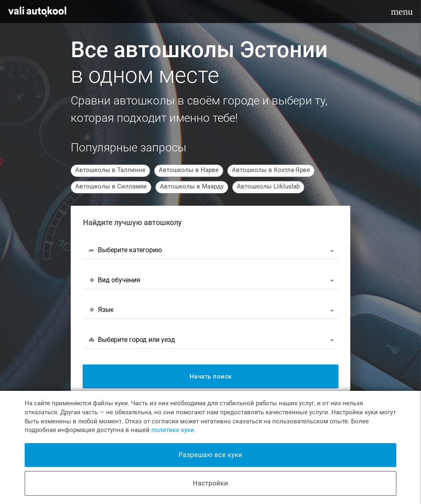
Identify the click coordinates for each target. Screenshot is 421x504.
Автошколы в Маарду (192, 187)
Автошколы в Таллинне (110, 170)
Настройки (210, 483)
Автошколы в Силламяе (111, 187)
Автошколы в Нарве (189, 170)
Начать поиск (211, 376)
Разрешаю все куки (210, 455)
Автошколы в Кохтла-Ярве (271, 170)
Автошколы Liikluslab (268, 187)
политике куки (173, 430)
